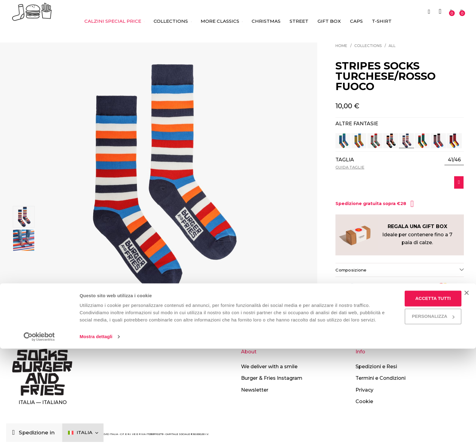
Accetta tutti (414, 391)
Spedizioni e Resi (376, 367)
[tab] (400, 272)
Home (341, 46)
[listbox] (454, 160)
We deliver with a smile (269, 367)
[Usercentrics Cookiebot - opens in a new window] (39, 436)
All (392, 46)
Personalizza (414, 408)
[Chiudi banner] (467, 385)
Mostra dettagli (96, 436)
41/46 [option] (454, 160)
